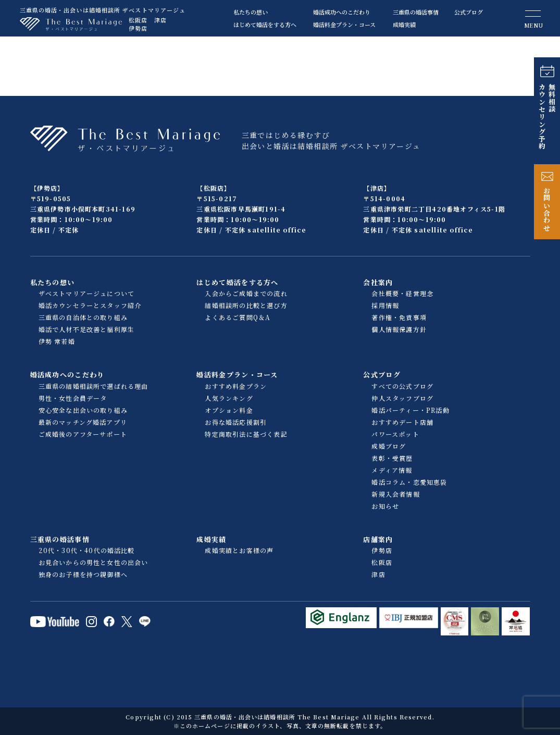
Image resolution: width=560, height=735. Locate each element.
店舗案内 (378, 539)
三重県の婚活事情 (416, 12)
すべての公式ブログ (402, 386)
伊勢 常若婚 (57, 341)
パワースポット (395, 434)
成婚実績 (404, 24)
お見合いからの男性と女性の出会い (94, 562)
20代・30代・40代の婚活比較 (87, 550)
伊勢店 (138, 28)
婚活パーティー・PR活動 (410, 410)
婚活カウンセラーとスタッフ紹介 (90, 305)
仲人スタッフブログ (402, 398)
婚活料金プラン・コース (344, 24)
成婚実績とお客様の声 (239, 550)
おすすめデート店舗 (402, 422)
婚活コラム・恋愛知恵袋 (409, 482)
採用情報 (385, 305)
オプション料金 (229, 410)
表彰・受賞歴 (392, 458)
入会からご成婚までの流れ (246, 293)
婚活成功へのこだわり (342, 12)
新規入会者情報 (395, 494)
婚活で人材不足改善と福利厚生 (87, 329)
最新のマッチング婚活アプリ (83, 422)
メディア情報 (392, 470)
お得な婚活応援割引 (236, 422)
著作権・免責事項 (399, 317)
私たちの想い (251, 12)
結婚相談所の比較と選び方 (246, 305)
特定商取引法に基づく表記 (246, 434)
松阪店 (138, 20)
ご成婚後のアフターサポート (83, 434)
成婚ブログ (389, 446)
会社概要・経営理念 (402, 293)
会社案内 (378, 282)
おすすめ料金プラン (236, 386)
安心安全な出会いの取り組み (83, 410)
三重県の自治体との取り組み (83, 317)
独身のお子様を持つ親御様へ (83, 574)
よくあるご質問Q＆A (238, 317)
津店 (160, 20)
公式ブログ (469, 12)
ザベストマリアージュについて (87, 293)
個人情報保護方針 (399, 329)
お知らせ (385, 506)
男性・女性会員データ (73, 398)
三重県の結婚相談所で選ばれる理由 (94, 386)
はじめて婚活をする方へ (265, 24)
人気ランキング (229, 398)
